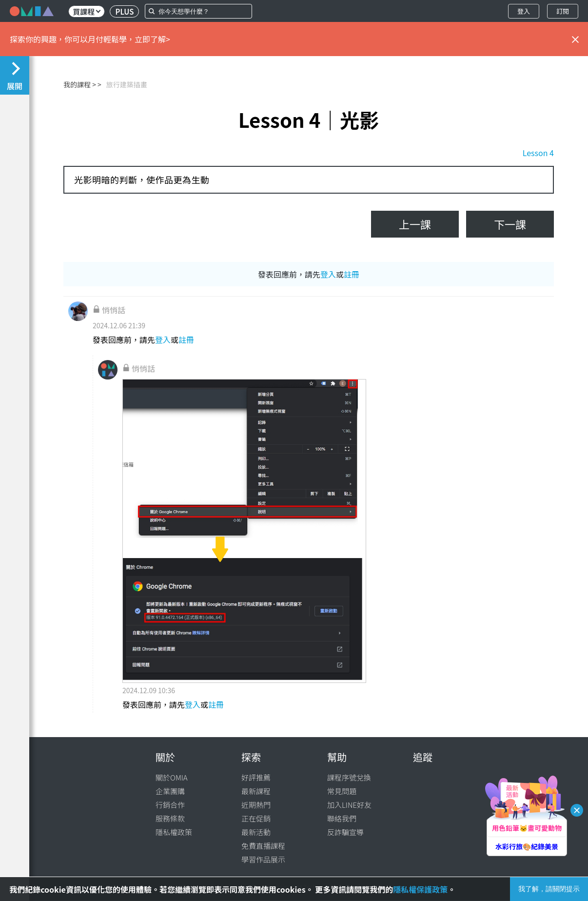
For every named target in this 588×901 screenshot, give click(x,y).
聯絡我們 (342, 818)
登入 (524, 11)
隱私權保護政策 (420, 889)
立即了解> (152, 39)
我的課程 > (80, 84)
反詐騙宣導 (345, 832)
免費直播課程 (263, 846)
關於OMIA (172, 777)
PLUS (125, 11)
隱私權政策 (174, 832)
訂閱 (563, 11)
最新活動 (256, 832)
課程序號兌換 (349, 777)
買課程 (87, 11)
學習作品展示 (263, 859)
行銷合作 (170, 805)
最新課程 (256, 791)
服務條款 (170, 818)
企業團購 (170, 791)
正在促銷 (256, 818)
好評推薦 (256, 777)
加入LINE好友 (349, 805)
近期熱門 (256, 805)
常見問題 (342, 791)
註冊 (352, 274)
